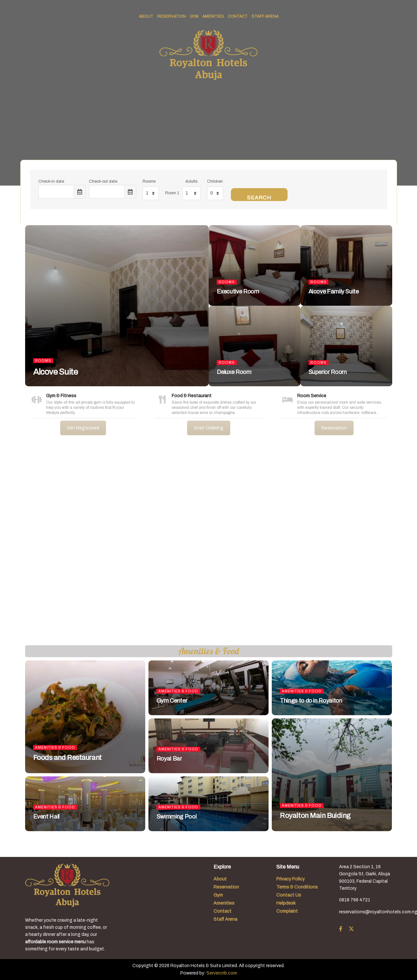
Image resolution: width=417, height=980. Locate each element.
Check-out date (103, 181)
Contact (238, 16)
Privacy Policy (290, 879)
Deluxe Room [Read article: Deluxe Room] (234, 372)
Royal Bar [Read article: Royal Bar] (169, 759)
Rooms (149, 181)
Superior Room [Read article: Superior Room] (328, 372)
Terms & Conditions (297, 887)
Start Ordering (209, 428)
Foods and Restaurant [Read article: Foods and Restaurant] (67, 758)
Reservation (171, 16)
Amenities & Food (55, 747)
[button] (10, 545)
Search (259, 198)
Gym (194, 16)
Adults (191, 181)
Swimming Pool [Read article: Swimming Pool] (176, 817)
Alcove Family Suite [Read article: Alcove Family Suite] (334, 292)
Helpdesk (286, 903)
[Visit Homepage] (208, 55)
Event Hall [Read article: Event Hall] (46, 817)
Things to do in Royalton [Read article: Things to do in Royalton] (311, 701)
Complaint (287, 911)
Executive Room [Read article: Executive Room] (238, 292)
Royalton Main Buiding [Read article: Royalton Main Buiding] (315, 816)
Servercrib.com (222, 973)
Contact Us (289, 895)
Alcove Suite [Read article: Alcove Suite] (56, 372)
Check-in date (51, 181)
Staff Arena (265, 16)
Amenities (213, 16)
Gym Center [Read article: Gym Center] (172, 701)
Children (215, 181)
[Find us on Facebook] (341, 929)
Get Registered (83, 428)
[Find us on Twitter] (351, 929)
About (146, 16)
